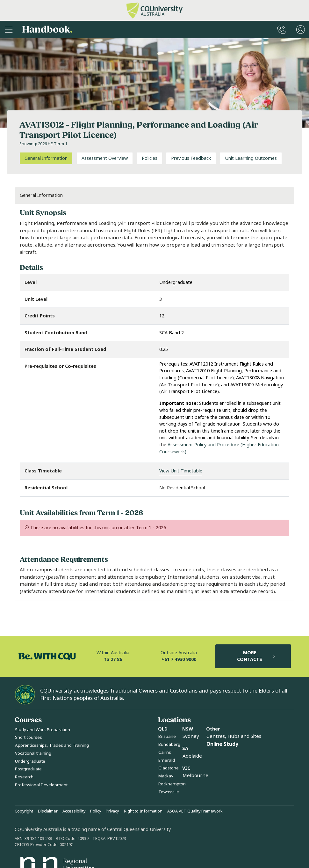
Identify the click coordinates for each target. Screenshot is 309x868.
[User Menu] (301, 30)
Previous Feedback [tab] (191, 158)
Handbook (47, 30)
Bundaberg (169, 744)
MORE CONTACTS (256, 656)
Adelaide (192, 756)
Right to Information (143, 811)
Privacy (112, 811)
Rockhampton (172, 784)
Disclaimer (48, 811)
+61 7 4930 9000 (179, 660)
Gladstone (169, 768)
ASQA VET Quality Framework (195, 811)
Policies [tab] (150, 158)
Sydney (191, 736)
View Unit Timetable (181, 471)
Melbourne (195, 775)
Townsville (169, 792)
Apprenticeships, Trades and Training (52, 745)
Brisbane (167, 736)
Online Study (222, 744)
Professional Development (41, 785)
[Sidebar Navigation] (9, 30)
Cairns (165, 752)
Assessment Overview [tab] (105, 158)
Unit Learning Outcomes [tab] (251, 158)
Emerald (167, 760)
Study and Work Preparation (43, 730)
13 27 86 (113, 660)
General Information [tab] (46, 158)
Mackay (166, 776)
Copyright (24, 811)
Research (24, 777)
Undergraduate (30, 761)
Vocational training (33, 753)
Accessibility (74, 811)
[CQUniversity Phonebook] (282, 30)
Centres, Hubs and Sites (234, 736)
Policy (96, 811)
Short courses (29, 737)
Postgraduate (28, 769)
